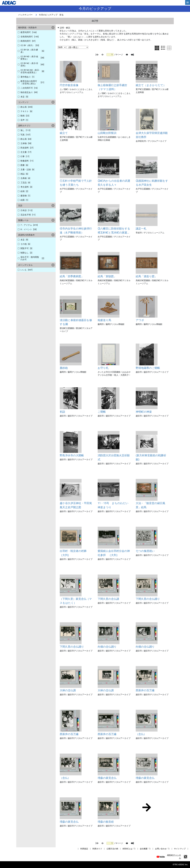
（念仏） (141, 734)
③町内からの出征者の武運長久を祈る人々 (114, 183)
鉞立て (64, 133)
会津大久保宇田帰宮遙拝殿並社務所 (152, 135)
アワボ (140, 320)
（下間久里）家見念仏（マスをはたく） (76, 601)
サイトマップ (180, 849)
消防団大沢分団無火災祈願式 (114, 457)
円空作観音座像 (69, 85)
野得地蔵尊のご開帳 (148, 368)
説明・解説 (65, 28)
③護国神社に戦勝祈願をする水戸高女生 (152, 183)
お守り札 (103, 368)
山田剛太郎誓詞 (107, 133)
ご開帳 (102, 412)
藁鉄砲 (64, 368)
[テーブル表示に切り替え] (169, 48)
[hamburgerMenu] (188, 2)
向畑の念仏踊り (107, 647)
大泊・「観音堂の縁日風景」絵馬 (150, 505)
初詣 (62, 412)
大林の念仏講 (68, 690)
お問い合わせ (162, 849)
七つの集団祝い (145, 551)
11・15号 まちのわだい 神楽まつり (114, 505)
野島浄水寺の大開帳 (72, 455)
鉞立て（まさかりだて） (151, 85)
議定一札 (141, 229)
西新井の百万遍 (145, 690)
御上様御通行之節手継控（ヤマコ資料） (112, 87)
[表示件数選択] (62, 47)
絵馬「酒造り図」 (146, 276)
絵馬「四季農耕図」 (72, 276)
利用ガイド (97, 849)
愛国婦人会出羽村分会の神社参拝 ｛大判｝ (114, 553)
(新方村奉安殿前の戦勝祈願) (151, 457)
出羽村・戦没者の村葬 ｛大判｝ (74, 553)
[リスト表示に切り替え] (163, 48)
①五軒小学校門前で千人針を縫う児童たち (76, 183)
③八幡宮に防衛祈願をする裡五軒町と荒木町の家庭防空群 (114, 231)
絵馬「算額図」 (107, 276)
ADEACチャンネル (174, 857)
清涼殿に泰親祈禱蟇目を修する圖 (76, 322)
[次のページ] (127, 55)
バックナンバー (25, 15)
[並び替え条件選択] (77, 47)
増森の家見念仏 (107, 778)
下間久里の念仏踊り (148, 599)
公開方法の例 (112, 849)
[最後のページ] (132, 55)
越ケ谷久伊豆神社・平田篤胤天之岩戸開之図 (76, 505)
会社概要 (145, 849)
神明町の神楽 (144, 412)
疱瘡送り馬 (104, 320)
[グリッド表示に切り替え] (157, 48)
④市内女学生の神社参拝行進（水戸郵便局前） (76, 231)
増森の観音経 (106, 822)
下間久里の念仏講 (108, 599)
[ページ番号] (110, 55)
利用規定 (84, 849)
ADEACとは (129, 849)
